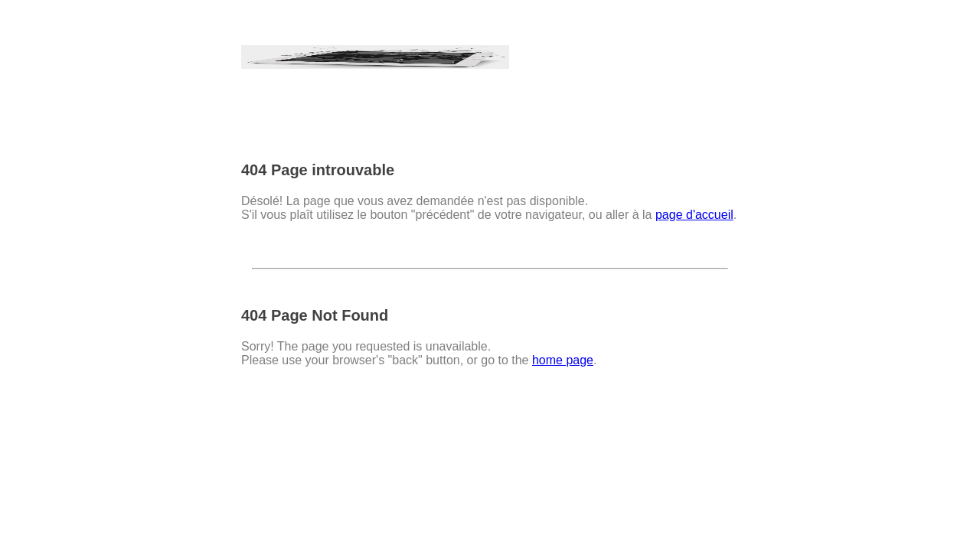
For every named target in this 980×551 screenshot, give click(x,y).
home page (563, 360)
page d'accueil (694, 215)
